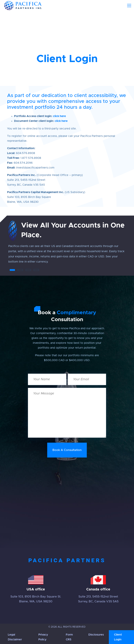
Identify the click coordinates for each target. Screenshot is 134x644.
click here (59, 116)
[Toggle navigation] (129, 6)
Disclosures (96, 635)
